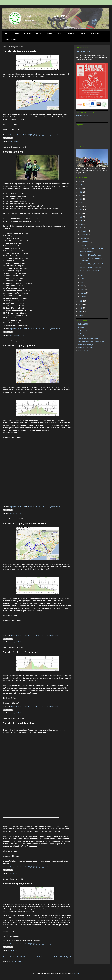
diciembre (84, 231)
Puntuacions (96, 34)
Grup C (60, 34)
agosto (83, 245)
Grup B (50, 34)
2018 (81, 210)
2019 (81, 206)
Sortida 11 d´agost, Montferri (19, 723)
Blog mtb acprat (84, 330)
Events (16, 34)
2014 (81, 224)
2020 (81, 203)
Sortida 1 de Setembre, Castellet (20, 52)
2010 (81, 308)
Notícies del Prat (84, 351)
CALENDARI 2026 (83, 51)
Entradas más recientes (14, 957)
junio (83, 279)
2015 (81, 221)
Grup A (39, 34)
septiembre (85, 242)
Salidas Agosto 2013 (15, 513)
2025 (81, 185)
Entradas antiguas (63, 957)
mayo (83, 282)
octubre (84, 238)
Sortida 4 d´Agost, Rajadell (17, 884)
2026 (81, 181)
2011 (81, 305)
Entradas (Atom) (17, 962)
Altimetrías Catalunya (85, 345)
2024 (81, 189)
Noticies (27, 34)
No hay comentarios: (53, 135)
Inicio (40, 957)
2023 (81, 192)
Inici (7, 34)
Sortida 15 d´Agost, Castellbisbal (20, 652)
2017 (81, 214)
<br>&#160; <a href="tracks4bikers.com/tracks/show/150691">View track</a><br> (31, 777)
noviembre (85, 235)
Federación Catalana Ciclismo (88, 339)
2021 (81, 199)
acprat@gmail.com (82, 116)
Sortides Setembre (13, 152)
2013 (81, 228)
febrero (83, 293)
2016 (81, 217)
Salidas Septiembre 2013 (16, 141)
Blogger (77, 974)
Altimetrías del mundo (86, 348)
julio (82, 275)
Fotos (83, 34)
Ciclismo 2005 (83, 324)
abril (82, 286)
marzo (83, 289)
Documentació (11, 39)
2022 (81, 196)
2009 (81, 312)
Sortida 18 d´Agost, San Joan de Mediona (25, 524)
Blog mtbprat (83, 333)
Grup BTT (72, 34)
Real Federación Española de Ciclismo (91, 342)
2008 (81, 315)
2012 (81, 301)
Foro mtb (81, 336)
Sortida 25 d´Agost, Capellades (20, 346)
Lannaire (81, 327)
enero (83, 297)
